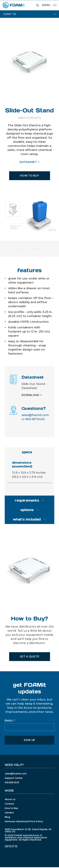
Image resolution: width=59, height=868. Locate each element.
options (27, 510)
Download (30, 395)
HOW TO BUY (29, 176)
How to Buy (11, 808)
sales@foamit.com (35, 415)
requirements (27, 500)
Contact (9, 804)
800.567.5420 (35, 419)
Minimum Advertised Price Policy (24, 821)
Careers (9, 813)
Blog (7, 817)
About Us (10, 799)
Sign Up (29, 740)
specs (27, 452)
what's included (27, 519)
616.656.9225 (12, 782)
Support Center (14, 778)
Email (10, 721)
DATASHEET (28, 162)
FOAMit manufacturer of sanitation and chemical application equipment (14, 5)
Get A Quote (29, 657)
